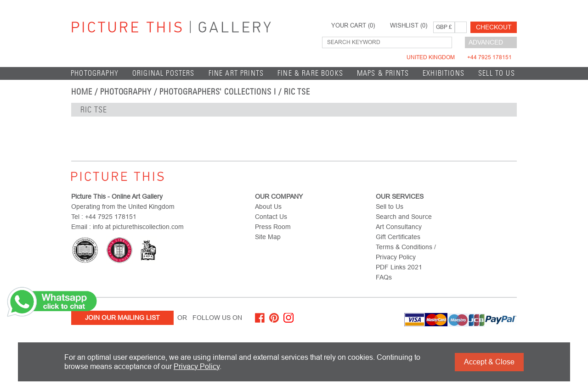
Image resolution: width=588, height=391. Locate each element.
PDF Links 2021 (399, 267)
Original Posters (164, 73)
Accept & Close (489, 362)
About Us (268, 207)
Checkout (494, 27)
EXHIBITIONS (444, 73)
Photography (95, 73)
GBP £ (444, 27)
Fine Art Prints (236, 73)
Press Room (273, 227)
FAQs (384, 277)
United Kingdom (459, 57)
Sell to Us (497, 73)
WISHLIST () (409, 26)
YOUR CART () (353, 26)
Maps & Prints (383, 73)
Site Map (268, 237)
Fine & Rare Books (310, 73)
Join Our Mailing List (122, 318)
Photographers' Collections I (218, 92)
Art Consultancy (399, 227)
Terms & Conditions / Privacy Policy (406, 252)
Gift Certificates (398, 237)
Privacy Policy (197, 366)
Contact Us (271, 217)
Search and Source (404, 217)
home (82, 92)
